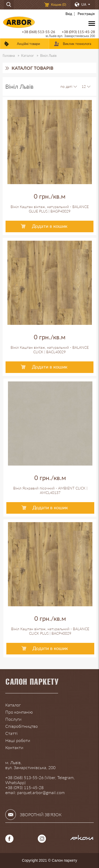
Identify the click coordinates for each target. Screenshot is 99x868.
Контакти (14, 747)
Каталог (27, 55)
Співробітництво (22, 726)
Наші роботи (18, 740)
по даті (66, 86)
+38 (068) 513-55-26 (39, 32)
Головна (9, 55)
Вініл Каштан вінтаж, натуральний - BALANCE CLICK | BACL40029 (50, 350)
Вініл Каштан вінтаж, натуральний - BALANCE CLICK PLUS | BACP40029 (50, 631)
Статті (11, 733)
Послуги (13, 719)
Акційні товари (28, 44)
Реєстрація (86, 14)
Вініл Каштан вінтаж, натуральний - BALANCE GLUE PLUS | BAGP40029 (50, 209)
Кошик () (58, 4)
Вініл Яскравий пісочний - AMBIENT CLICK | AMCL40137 (50, 490)
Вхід (69, 14)
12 (84, 86)
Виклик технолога (77, 44)
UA (84, 4)
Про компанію (19, 712)
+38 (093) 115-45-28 (78, 32)
